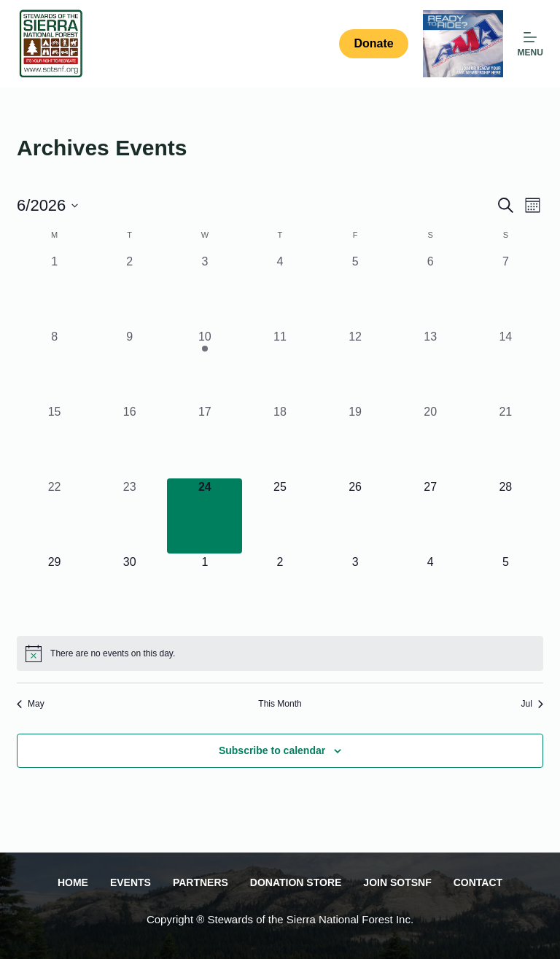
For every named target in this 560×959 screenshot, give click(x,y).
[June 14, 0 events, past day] (506, 366)
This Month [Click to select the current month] (280, 704)
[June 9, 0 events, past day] (129, 366)
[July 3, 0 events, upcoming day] (355, 591)
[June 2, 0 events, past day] (129, 291)
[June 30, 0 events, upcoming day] (129, 591)
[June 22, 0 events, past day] (54, 516)
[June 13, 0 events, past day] (431, 366)
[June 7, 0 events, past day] (506, 291)
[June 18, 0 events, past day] (280, 441)
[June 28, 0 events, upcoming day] (506, 516)
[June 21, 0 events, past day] (506, 441)
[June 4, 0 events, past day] (280, 291)
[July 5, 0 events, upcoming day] (506, 591)
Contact (478, 882)
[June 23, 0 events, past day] (129, 516)
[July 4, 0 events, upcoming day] (431, 591)
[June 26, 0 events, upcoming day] (355, 516)
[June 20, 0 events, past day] (431, 441)
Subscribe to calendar (272, 750)
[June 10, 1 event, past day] (205, 366)
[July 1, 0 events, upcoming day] (205, 591)
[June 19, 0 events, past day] (355, 441)
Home (73, 882)
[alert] (280, 653)
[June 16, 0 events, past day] (129, 441)
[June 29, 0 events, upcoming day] (54, 591)
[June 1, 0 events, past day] (54, 291)
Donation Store (296, 882)
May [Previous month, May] (31, 704)
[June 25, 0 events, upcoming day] (280, 516)
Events (131, 882)
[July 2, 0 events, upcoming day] (280, 591)
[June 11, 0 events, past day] (280, 366)
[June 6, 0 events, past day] (431, 291)
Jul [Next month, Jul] (532, 704)
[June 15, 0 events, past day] (54, 441)
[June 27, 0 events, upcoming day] (431, 516)
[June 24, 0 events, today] (205, 516)
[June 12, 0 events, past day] (355, 366)
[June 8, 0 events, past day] (54, 366)
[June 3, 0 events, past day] (205, 291)
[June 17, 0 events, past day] (205, 441)
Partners (201, 882)
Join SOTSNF (397, 882)
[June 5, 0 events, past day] (355, 291)
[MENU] (530, 44)
